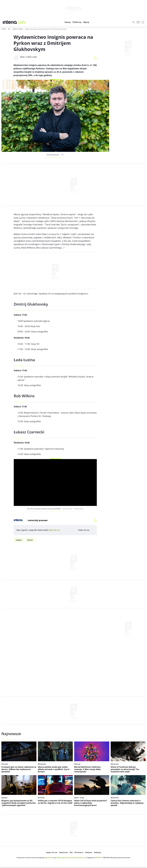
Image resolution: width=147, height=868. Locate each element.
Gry (9, 29)
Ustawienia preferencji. (78, 858)
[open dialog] (54, 530)
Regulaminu (49, 858)
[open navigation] (143, 22)
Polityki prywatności (63, 858)
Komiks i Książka (18, 29)
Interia (4, 29)
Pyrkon (30, 540)
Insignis (19, 540)
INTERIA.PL (99, 858)
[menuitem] (68, 22)
